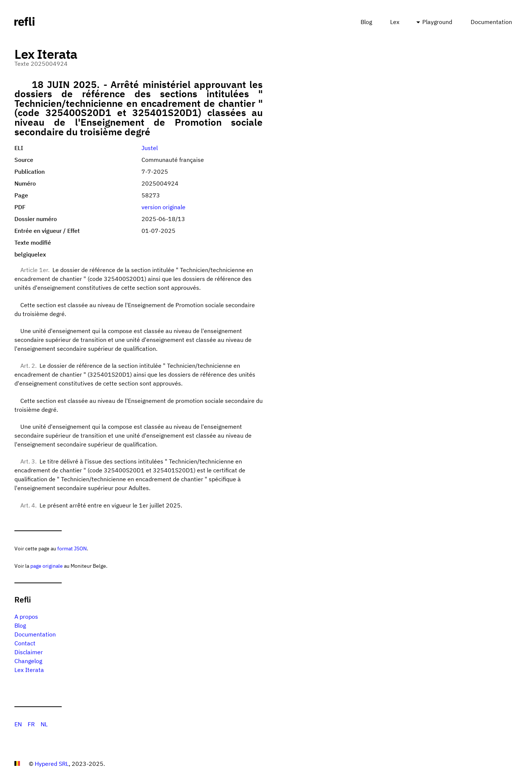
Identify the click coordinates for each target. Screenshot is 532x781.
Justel (150, 148)
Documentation (491, 22)
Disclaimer (29, 652)
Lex (395, 22)
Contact (25, 643)
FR (31, 724)
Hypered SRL (52, 764)
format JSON (72, 548)
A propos (26, 617)
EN (18, 724)
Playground (437, 22)
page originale (47, 566)
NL (44, 724)
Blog (366, 22)
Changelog (28, 661)
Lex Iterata (29, 670)
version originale (163, 207)
